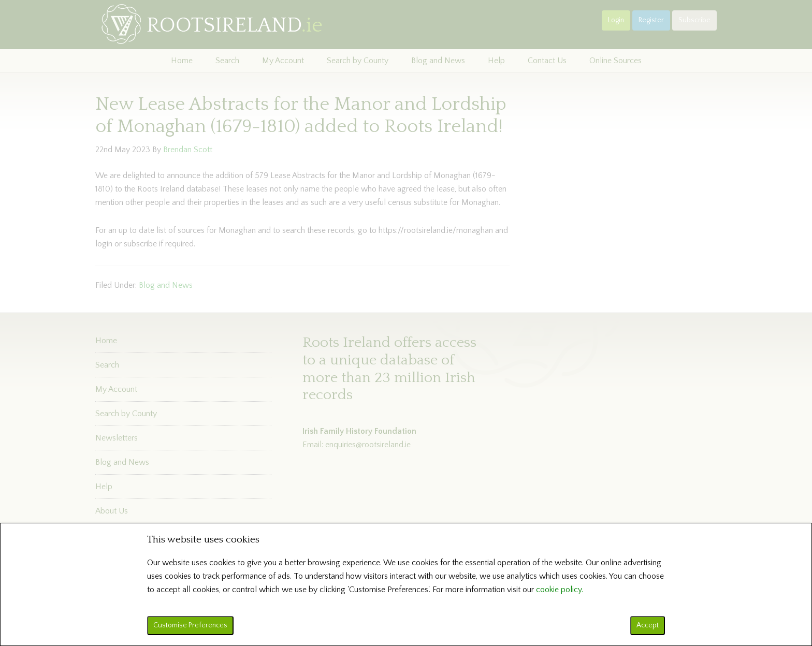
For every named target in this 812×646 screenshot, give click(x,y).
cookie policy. (560, 590)
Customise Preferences (190, 625)
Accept (648, 625)
